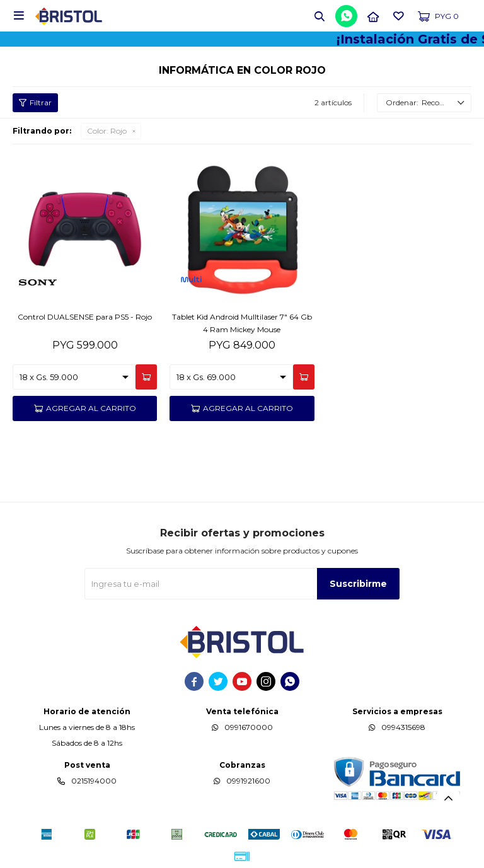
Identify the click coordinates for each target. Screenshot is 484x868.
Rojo (107, 131)
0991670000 (249, 727)
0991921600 (248, 781)
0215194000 (94, 781)
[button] (320, 16)
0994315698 (403, 727)
